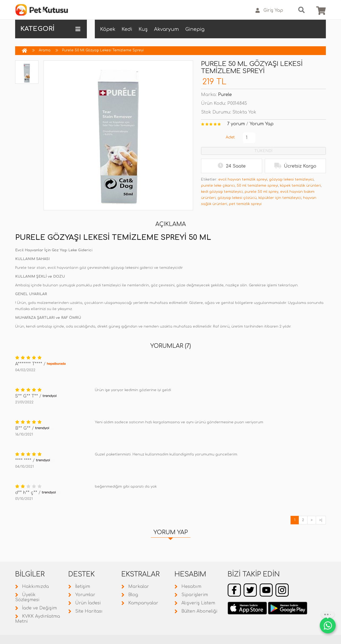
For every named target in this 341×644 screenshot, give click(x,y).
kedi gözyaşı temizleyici (222, 192)
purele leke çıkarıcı (218, 186)
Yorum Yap (262, 124)
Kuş (143, 29)
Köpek (108, 29)
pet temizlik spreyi (245, 204)
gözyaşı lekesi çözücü (237, 198)
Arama (45, 50)
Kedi (127, 29)
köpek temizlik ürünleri (300, 186)
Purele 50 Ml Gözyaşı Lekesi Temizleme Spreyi (103, 50)
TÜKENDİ (263, 151)
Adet (230, 137)
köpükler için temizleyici (280, 198)
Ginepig (195, 29)
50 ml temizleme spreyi (257, 186)
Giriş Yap (269, 11)
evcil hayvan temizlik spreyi (243, 179)
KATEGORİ (50, 29)
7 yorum (236, 124)
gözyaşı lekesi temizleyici (291, 179)
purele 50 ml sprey (261, 192)
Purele (225, 95)
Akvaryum (167, 29)
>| (321, 520)
